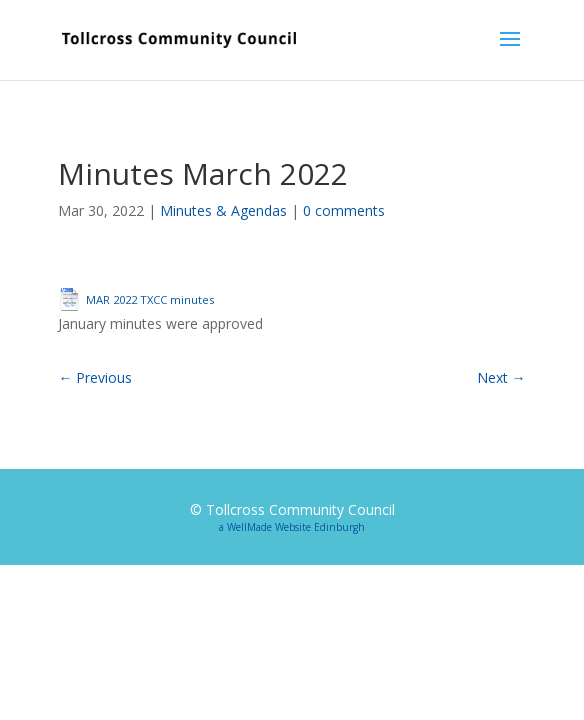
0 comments (344, 210)
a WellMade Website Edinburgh (292, 527)
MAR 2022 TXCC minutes (150, 299)
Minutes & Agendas (223, 210)
